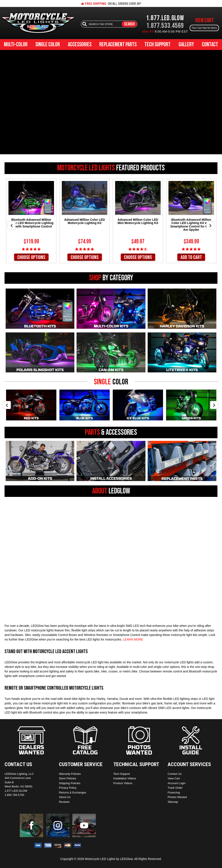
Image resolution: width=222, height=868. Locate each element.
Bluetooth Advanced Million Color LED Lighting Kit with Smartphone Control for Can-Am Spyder (191, 225)
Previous (12, 225)
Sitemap (173, 802)
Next (210, 225)
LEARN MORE (133, 639)
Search (129, 24)
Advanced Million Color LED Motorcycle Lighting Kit (84, 221)
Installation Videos (125, 778)
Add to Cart (191, 257)
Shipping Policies (70, 783)
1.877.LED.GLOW (165, 18)
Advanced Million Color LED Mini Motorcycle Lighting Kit (138, 221)
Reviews (64, 802)
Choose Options (31, 257)
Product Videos (123, 783)
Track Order (175, 788)
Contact (210, 45)
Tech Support (158, 45)
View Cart (174, 778)
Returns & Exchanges (73, 792)
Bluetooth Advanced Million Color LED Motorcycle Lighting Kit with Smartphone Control (31, 223)
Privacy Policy (68, 788)
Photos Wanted (177, 797)
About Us (65, 797)
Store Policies (68, 778)
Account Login (176, 783)
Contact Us (175, 774)
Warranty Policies (70, 774)
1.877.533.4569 (165, 26)
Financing (174, 792)
